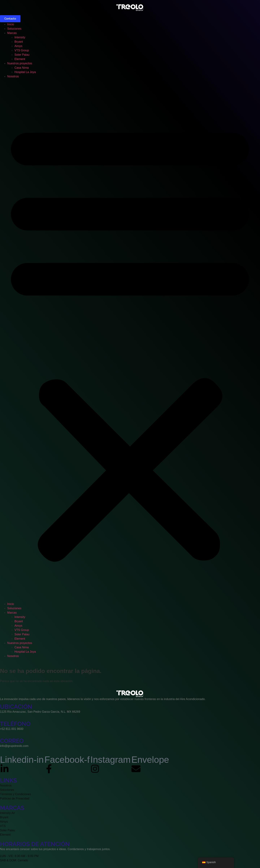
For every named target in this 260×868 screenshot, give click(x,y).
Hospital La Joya (25, 72)
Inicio (11, 24)
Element (20, 59)
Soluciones (14, 29)
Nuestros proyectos (20, 63)
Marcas (12, 33)
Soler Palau (22, 55)
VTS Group (22, 50)
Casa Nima (22, 68)
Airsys (18, 46)
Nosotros (13, 76)
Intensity (20, 37)
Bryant (19, 42)
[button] (130, 340)
